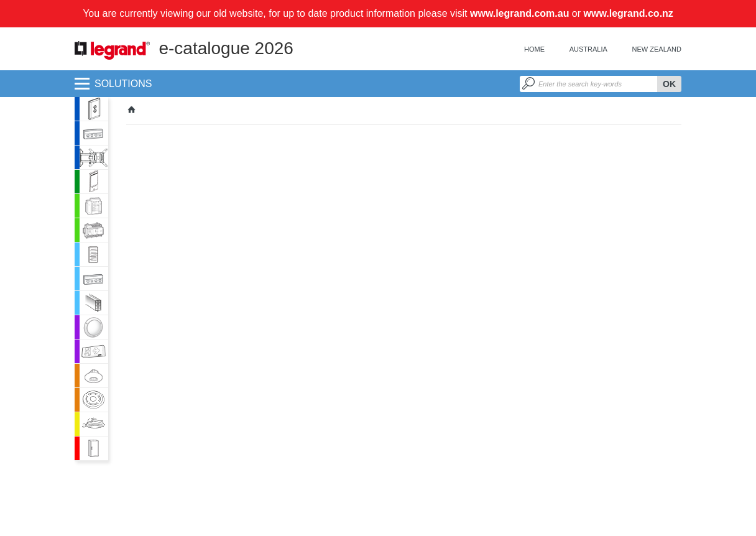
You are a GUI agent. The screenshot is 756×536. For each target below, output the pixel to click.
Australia (588, 49)
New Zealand (657, 49)
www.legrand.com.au (519, 13)
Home (534, 49)
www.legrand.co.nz (629, 13)
